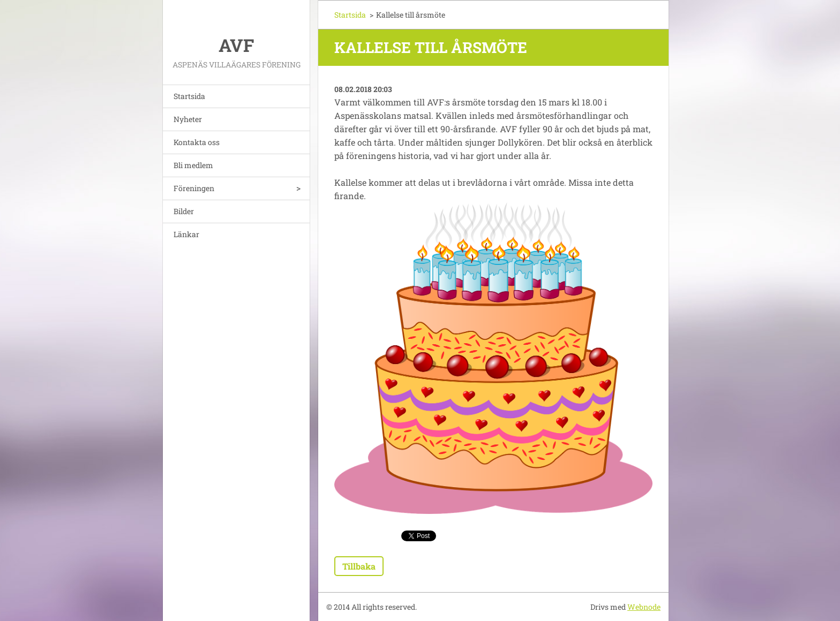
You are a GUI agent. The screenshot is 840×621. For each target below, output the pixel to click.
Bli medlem (193, 165)
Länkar (186, 234)
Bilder (184, 211)
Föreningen (194, 188)
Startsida (189, 96)
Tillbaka (359, 566)
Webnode (644, 607)
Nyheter (188, 119)
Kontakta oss (197, 142)
